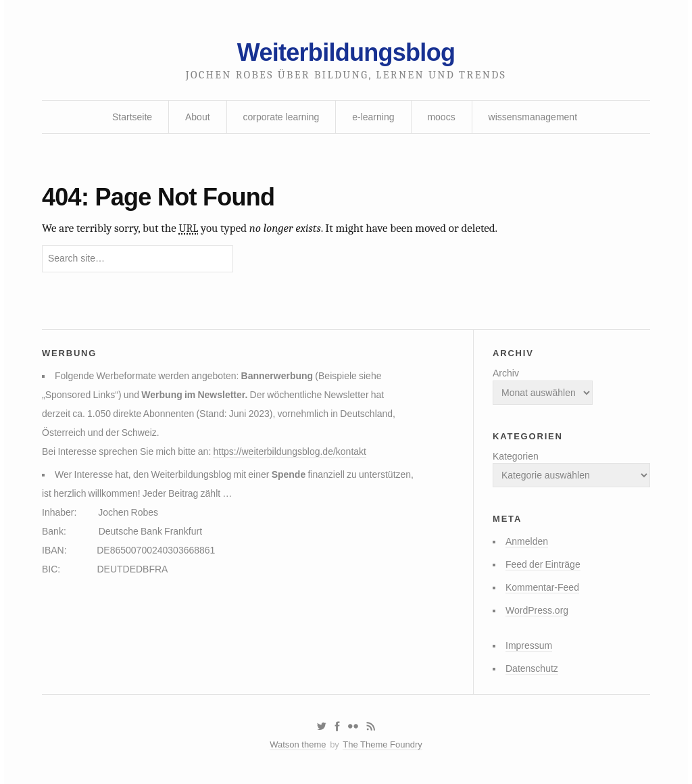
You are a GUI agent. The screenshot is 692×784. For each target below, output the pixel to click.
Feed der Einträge (543, 564)
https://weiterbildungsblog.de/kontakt (289, 451)
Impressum (529, 645)
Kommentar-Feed (542, 587)
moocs (441, 117)
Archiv (506, 373)
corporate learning (281, 117)
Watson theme (298, 744)
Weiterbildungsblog (346, 52)
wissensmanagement (533, 117)
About (198, 117)
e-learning (373, 117)
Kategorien (516, 456)
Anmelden (527, 541)
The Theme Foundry (382, 744)
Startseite (132, 117)
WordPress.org (537, 610)
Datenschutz (532, 668)
